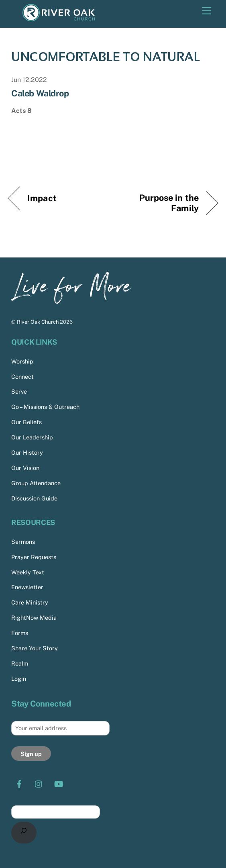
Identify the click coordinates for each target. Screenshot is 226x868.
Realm (20, 663)
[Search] (24, 833)
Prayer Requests (34, 557)
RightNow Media (34, 618)
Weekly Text (28, 572)
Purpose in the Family (159, 203)
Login (19, 679)
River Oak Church (38, 322)
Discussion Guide (34, 498)
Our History (27, 452)
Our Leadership (32, 437)
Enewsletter (27, 587)
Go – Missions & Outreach (45, 407)
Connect (22, 377)
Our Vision (25, 468)
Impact (42, 198)
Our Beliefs (26, 422)
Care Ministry (30, 602)
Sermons (23, 542)
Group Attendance (36, 483)
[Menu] (207, 11)
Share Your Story (35, 648)
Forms (20, 633)
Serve (19, 391)
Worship (22, 361)
